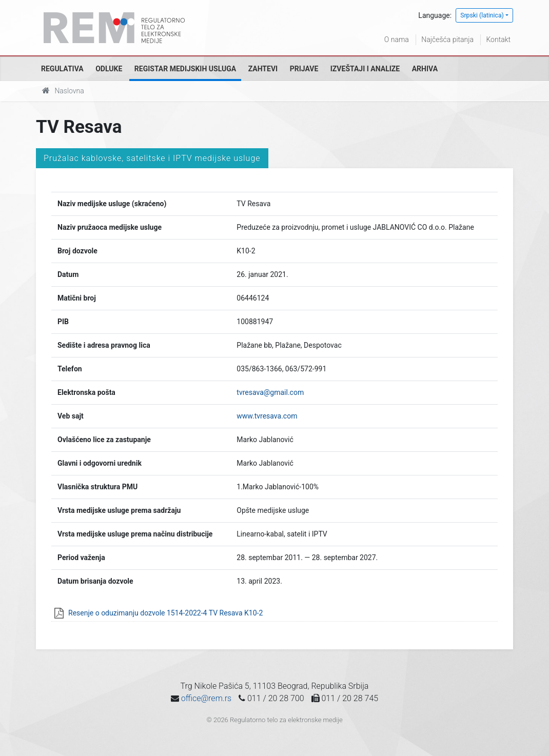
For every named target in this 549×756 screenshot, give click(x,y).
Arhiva (425, 69)
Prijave (304, 69)
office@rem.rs (206, 698)
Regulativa (62, 69)
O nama (397, 39)
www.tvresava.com (267, 416)
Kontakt (498, 39)
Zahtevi (263, 69)
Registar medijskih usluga (185, 69)
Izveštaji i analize (365, 69)
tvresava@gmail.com (270, 392)
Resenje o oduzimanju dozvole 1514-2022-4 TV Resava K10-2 (165, 613)
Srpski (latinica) (482, 15)
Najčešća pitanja (447, 39)
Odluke (109, 69)
